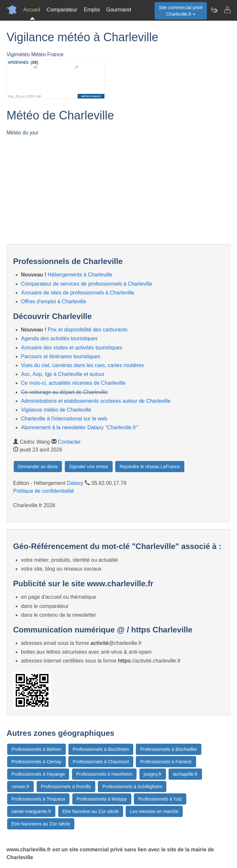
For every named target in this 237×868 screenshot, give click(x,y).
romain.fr (20, 787)
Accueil (32, 10)
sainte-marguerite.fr (31, 811)
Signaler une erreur (89, 467)
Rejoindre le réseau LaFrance (150, 467)
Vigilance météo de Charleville (56, 410)
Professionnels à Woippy (102, 799)
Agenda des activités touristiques (59, 338)
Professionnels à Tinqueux (38, 799)
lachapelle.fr (185, 774)
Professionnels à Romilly (66, 787)
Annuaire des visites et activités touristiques (72, 348)
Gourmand (119, 10)
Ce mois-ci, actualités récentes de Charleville (73, 383)
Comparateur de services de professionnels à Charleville (87, 284)
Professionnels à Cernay (36, 762)
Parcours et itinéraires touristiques (61, 356)
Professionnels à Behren (36, 749)
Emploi (92, 10)
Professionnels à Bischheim (101, 749)
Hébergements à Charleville (80, 275)
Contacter (69, 442)
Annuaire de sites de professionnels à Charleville (78, 293)
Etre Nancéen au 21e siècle (91, 811)
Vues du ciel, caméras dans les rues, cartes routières (82, 365)
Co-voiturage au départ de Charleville (64, 392)
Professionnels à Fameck (166, 762)
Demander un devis (38, 467)
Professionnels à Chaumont (101, 762)
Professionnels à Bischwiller (169, 749)
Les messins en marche (154, 811)
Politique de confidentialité (44, 491)
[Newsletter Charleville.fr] (214, 10)
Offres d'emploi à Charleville (54, 301)
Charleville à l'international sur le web (64, 419)
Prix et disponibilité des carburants (88, 330)
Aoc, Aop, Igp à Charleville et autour (63, 374)
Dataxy (75, 483)
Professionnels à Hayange (38, 774)
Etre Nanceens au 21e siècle (41, 824)
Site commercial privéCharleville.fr (181, 11)
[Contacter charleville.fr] (227, 10)
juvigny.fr (153, 774)
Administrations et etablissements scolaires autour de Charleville (96, 401)
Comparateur (62, 10)
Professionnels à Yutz (160, 799)
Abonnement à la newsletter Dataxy (79, 427)
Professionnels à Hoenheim (104, 774)
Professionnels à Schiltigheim (132, 787)
